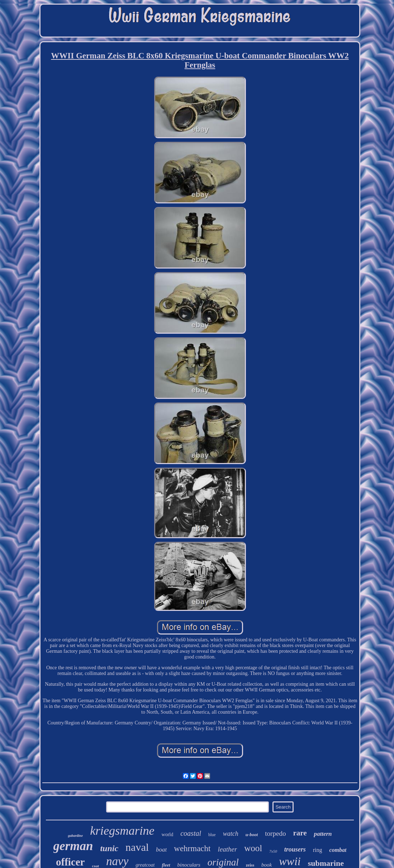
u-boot (252, 835)
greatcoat (145, 865)
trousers (295, 849)
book (267, 865)
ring (318, 850)
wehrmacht (192, 848)
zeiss (250, 865)
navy (117, 861)
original (223, 862)
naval (137, 847)
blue (212, 835)
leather (227, 849)
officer (70, 862)
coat (96, 866)
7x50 (273, 851)
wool (253, 848)
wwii (290, 861)
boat (161, 850)
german (73, 846)
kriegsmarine (122, 831)
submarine (326, 863)
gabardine (75, 836)
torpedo (275, 833)
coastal (191, 833)
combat (338, 850)
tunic (109, 848)
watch (231, 834)
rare (300, 833)
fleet (166, 865)
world (168, 835)
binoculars (189, 865)
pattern (323, 834)
